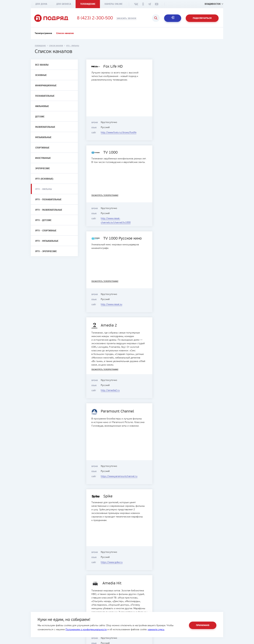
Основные (41, 75)
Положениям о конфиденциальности (86, 630)
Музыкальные (43, 137)
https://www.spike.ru (182, 305)
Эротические (42, 169)
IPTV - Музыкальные (47, 241)
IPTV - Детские (43, 220)
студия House (207, 642)
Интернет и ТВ (139, 601)
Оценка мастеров (188, 610)
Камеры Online (113, 4)
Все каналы (42, 65)
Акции (134, 610)
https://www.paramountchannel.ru (119, 305)
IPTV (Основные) (44, 179)
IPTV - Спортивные (46, 231)
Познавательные (45, 96)
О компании (90, 601)
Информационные (46, 86)
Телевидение (88, 4)
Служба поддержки (189, 606)
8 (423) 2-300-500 (95, 18)
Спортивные (42, 148)
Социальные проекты (95, 610)
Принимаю (203, 625)
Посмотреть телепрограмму (176, 109)
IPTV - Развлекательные (49, 210)
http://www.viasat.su (112, 219)
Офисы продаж (187, 601)
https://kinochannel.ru (184, 562)
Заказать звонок (126, 19)
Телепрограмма (43, 33)
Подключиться (202, 18)
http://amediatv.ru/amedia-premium (120, 390)
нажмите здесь (156, 630)
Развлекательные (45, 127)
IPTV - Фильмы (44, 189)
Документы (89, 606)
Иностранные (43, 158)
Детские (40, 117)
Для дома (41, 4)
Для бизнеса (64, 4)
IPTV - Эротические (46, 251)
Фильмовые (42, 106)
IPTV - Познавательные (48, 200)
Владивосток (213, 4)
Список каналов (65, 33)
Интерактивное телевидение (147, 606)
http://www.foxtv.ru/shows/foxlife (119, 133)
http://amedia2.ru (181, 219)
